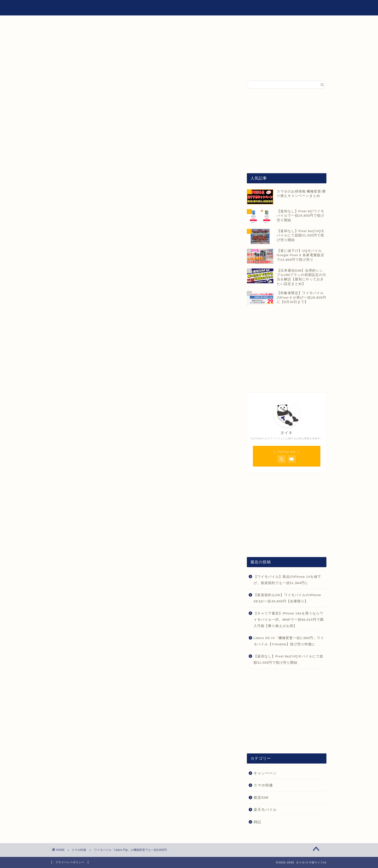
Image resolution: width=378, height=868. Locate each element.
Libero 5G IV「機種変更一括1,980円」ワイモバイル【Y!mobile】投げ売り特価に (289, 641)
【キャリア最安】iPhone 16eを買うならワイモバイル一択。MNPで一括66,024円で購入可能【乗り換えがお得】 (289, 620)
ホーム (231, 7)
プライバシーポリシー (70, 862)
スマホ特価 (68, 90)
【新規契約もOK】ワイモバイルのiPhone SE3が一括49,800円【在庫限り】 (287, 598)
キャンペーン (265, 773)
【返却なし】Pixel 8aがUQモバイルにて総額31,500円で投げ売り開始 (288, 659)
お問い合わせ (302, 7)
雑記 (276, 7)
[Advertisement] (287, 131)
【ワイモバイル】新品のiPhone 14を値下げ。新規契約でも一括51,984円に (287, 580)
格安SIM (254, 7)
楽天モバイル (265, 809)
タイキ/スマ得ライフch (77, 8)
